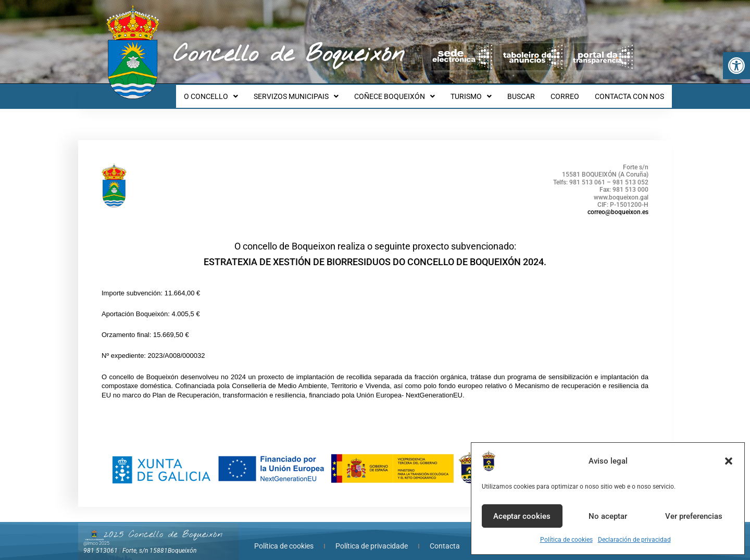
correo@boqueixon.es (618, 203)
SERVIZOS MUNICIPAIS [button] (313, 92)
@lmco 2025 (96, 534)
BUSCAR (529, 92)
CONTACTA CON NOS (631, 92)
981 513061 (101, 541)
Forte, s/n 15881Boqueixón (159, 541)
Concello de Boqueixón (289, 55)
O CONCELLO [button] (231, 92)
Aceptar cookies (522, 516)
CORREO (570, 92)
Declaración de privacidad (634, 540)
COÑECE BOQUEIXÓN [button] (409, 92)
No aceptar (608, 516)
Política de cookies (566, 540)
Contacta (445, 537)
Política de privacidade (372, 537)
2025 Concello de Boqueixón (163, 525)
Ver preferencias (694, 516)
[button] (736, 66)
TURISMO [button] (482, 92)
